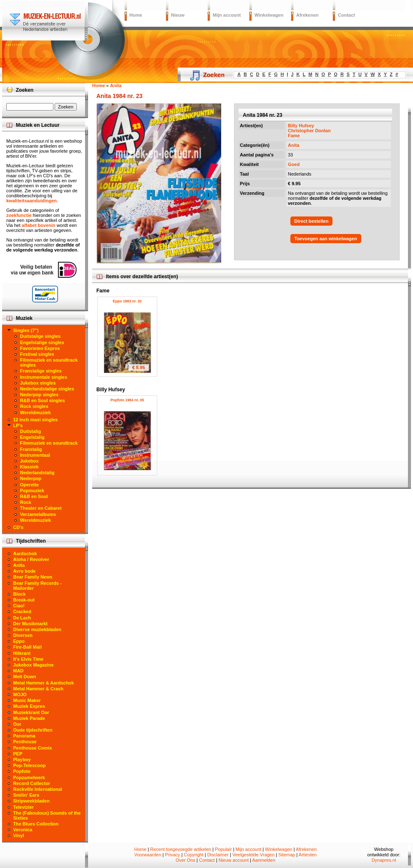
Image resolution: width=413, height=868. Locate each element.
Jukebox (29, 461)
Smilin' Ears (26, 795)
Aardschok (25, 554)
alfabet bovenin (39, 225)
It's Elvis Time (29, 659)
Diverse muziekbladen (38, 629)
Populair (223, 849)
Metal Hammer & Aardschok (44, 683)
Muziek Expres (29, 706)
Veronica (23, 830)
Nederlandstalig (37, 473)
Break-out (24, 600)
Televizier (24, 807)
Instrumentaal (35, 455)
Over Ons (185, 860)
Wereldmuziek (35, 413)
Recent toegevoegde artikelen (181, 849)
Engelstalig (32, 437)
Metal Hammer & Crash (38, 689)
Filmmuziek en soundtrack (49, 443)
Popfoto (22, 771)
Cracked (22, 611)
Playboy (22, 760)
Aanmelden (264, 860)
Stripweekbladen (31, 801)
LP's (18, 425)
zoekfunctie (19, 215)
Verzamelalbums (38, 514)
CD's (19, 527)
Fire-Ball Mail (28, 647)
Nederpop (31, 478)
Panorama (24, 736)
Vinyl (19, 835)
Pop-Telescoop (30, 765)
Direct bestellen (312, 221)
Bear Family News (33, 577)
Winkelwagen (269, 15)
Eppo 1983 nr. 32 (127, 301)
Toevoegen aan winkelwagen (326, 239)
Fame (294, 136)
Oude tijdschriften (33, 730)
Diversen (23, 635)
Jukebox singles (38, 383)
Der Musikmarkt (31, 624)
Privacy (173, 855)
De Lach (22, 618)
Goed (294, 164)
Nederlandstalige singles (47, 389)
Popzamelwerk (29, 777)
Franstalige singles (41, 371)
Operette (29, 485)
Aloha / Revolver (31, 559)
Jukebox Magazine (34, 665)
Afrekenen (307, 15)
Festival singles (37, 354)
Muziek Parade (29, 718)
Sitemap (287, 855)
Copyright (194, 855)
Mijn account (227, 15)
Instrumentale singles (44, 377)
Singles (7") (26, 330)
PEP (18, 754)
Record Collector (32, 783)
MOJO (20, 694)
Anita (294, 145)
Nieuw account (234, 860)
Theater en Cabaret (41, 508)
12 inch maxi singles (36, 420)
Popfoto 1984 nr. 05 (127, 400)
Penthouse (25, 742)
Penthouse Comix (33, 748)
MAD (19, 671)
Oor (18, 724)
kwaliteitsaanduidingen (31, 201)
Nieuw (178, 15)
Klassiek (29, 467)
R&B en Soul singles (43, 400)
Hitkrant (22, 653)
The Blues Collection (36, 824)
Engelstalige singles (42, 342)
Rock (26, 502)
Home (136, 15)
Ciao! (19, 606)
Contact (346, 15)
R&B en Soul (34, 496)
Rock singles (34, 406)
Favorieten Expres (40, 348)
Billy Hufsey (301, 126)
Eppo (19, 641)
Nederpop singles (39, 395)
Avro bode (25, 571)
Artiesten (308, 855)
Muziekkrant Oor (31, 712)
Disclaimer (218, 855)
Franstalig (31, 449)
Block (20, 594)
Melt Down (25, 677)
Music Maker (27, 700)
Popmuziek (32, 491)
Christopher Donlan (309, 131)
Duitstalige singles (40, 336)
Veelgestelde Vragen (253, 855)
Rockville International (38, 789)
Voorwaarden (148, 855)
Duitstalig (30, 431)
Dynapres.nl (384, 860)
